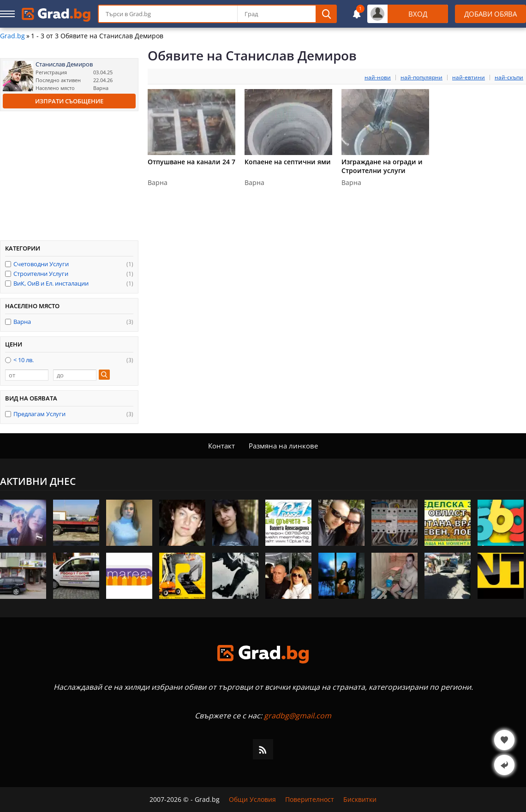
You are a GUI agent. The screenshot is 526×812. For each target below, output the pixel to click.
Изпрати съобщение (69, 101)
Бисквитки (360, 800)
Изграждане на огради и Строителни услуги (382, 166)
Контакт (221, 446)
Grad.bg (12, 36)
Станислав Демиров (64, 64)
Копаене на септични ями (288, 162)
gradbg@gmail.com (298, 716)
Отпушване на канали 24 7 (191, 162)
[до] (75, 375)
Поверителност (310, 800)
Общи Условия (252, 800)
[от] (27, 375)
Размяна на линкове (283, 446)
